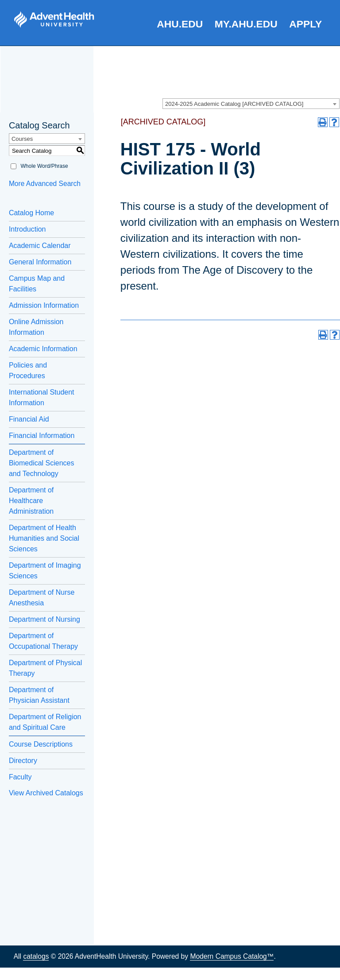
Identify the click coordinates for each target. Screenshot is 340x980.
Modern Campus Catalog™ (232, 956)
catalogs (36, 956)
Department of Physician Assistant (39, 695)
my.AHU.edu (246, 24)
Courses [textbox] (22, 139)
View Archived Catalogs (46, 793)
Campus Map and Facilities (37, 284)
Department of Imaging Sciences (45, 571)
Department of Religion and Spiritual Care (45, 722)
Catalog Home (31, 213)
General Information (40, 262)
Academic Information (43, 349)
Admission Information (44, 305)
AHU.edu (180, 24)
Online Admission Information (36, 327)
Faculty (20, 777)
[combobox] (251, 104)
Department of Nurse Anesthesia (42, 598)
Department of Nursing (44, 619)
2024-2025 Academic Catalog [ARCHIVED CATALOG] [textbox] (234, 104)
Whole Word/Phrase (44, 166)
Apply (305, 24)
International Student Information (42, 397)
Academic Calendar (40, 246)
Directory (23, 761)
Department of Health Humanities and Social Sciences (44, 538)
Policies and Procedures (28, 370)
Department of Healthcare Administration (31, 501)
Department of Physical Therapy (45, 668)
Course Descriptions (41, 744)
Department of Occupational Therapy (43, 641)
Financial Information (42, 436)
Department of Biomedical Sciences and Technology (42, 463)
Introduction (27, 229)
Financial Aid (29, 419)
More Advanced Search (45, 184)
